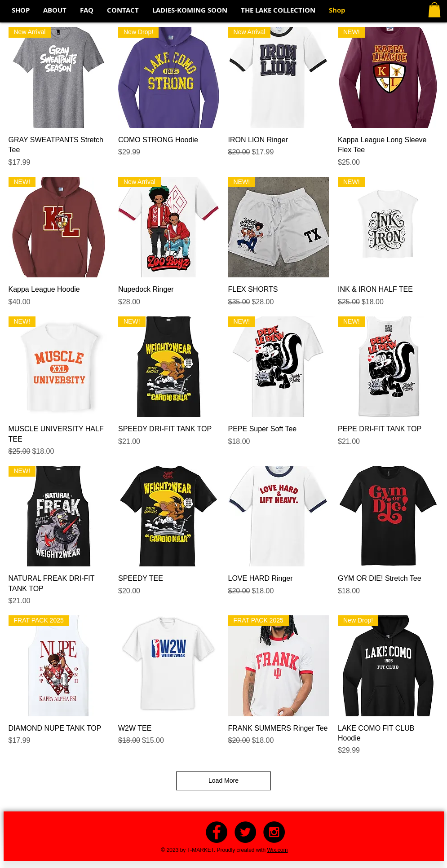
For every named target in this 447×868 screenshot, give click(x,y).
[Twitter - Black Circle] (245, 832)
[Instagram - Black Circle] (274, 832)
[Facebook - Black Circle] (217, 832)
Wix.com (278, 850)
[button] (434, 10)
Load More (223, 780)
